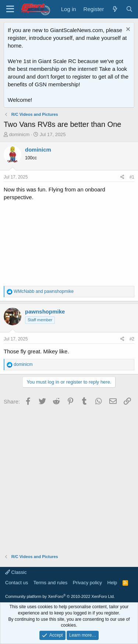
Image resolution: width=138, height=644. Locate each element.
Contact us (17, 583)
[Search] (129, 9)
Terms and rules (50, 583)
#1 (132, 177)
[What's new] (115, 9)
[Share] (122, 177)
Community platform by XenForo (60, 596)
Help (112, 583)
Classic (16, 572)
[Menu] (10, 9)
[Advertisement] (69, 477)
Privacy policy (87, 583)
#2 (132, 339)
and (44, 291)
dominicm (20, 134)
